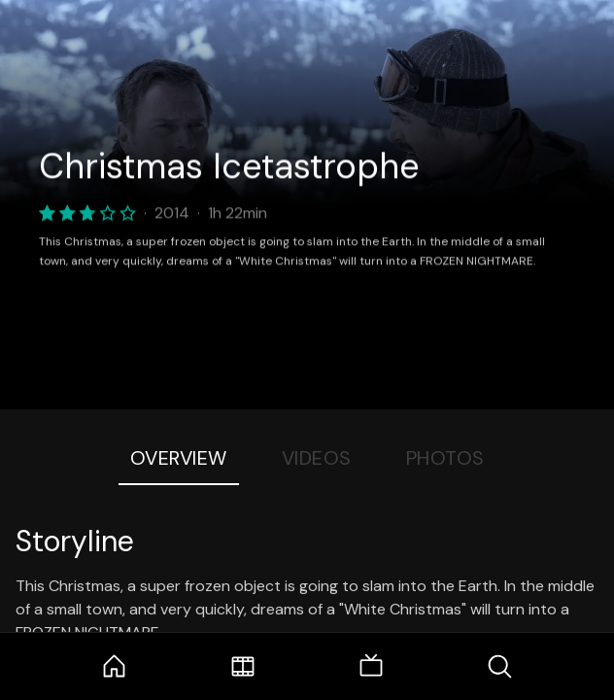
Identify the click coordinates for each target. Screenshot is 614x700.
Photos (445, 458)
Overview (179, 458)
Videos (317, 458)
